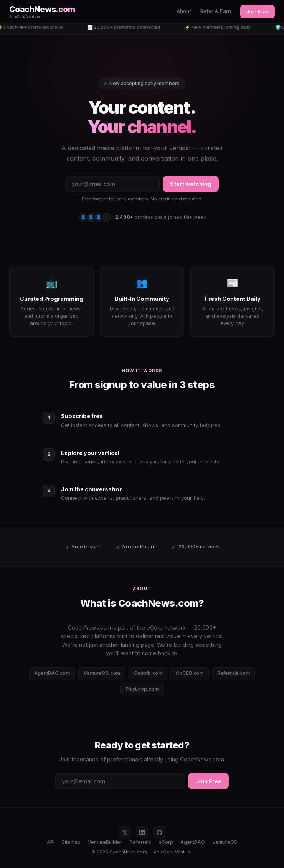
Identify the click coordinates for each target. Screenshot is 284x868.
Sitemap (71, 842)
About (184, 11)
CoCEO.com (190, 673)
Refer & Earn (216, 11)
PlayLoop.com (142, 689)
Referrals (140, 842)
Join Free (258, 11)
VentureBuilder (105, 842)
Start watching (191, 184)
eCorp (166, 842)
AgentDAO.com (52, 673)
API (51, 842)
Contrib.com (148, 673)
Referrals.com (234, 673)
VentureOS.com (102, 673)
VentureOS (225, 842)
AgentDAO (193, 842)
